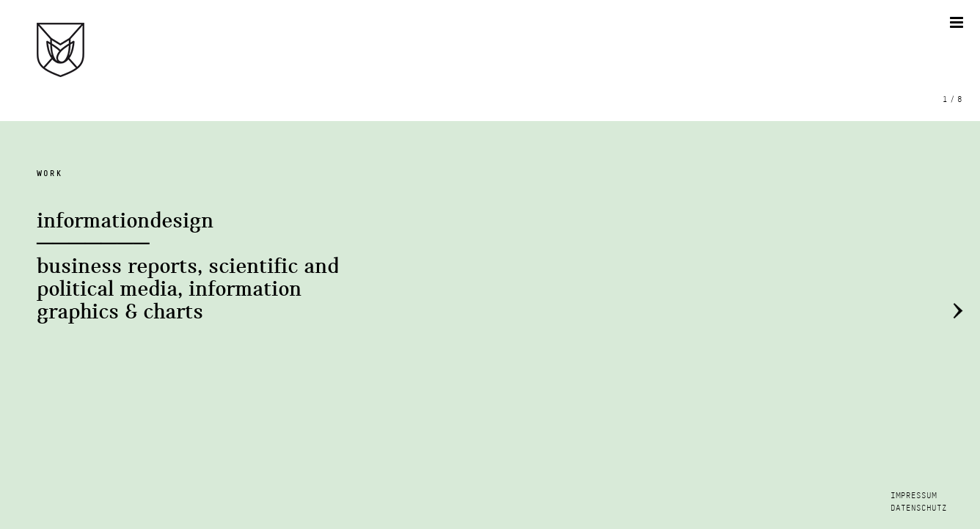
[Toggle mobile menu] (958, 22)
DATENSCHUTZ (919, 508)
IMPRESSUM (914, 496)
